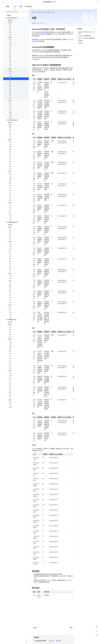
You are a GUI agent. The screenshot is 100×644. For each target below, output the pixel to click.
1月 (10, 37)
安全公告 (37, 3)
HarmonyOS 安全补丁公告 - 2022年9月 (86, 35)
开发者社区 (56, 3)
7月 (10, 54)
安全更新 (9, 18)
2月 (10, 35)
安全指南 (34, 53)
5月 (10, 28)
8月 (10, 52)
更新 (15, 9)
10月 (10, 47)
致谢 (21, 9)
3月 (10, 32)
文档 (30, 3)
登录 (93, 3)
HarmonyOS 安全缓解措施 (85, 38)
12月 (10, 42)
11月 (10, 45)
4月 (10, 30)
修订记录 (80, 45)
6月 (10, 57)
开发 (25, 3)
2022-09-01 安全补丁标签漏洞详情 (87, 41)
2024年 (10, 25)
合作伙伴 (45, 3)
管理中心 (86, 3)
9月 (10, 49)
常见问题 (80, 43)
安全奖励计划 (29, 9)
